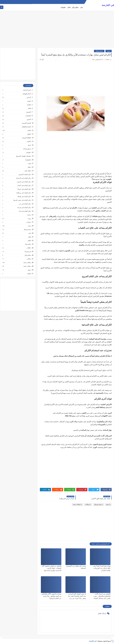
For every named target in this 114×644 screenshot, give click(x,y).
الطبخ (29, 134)
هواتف (29, 274)
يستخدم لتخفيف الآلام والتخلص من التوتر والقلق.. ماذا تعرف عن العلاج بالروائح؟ (51, 596)
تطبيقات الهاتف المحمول (23, 156)
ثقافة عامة (28, 171)
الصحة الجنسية (26, 123)
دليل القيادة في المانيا (24, 185)
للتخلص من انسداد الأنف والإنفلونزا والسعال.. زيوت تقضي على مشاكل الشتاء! (102, 596)
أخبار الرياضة (27, 90)
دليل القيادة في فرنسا (24, 208)
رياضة (29, 215)
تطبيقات (63, 7)
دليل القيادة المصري (25, 174)
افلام (29, 108)
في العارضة (108, 5)
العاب (69, 7)
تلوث (29, 163)
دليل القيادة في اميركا (24, 189)
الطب (29, 130)
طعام (29, 241)
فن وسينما (28, 252)
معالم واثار (75, 7)
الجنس (29, 119)
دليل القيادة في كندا (25, 211)
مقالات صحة (77, 504)
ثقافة (29, 167)
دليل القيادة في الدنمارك (23, 178)
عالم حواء (28, 244)
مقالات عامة (27, 266)
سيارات (28, 222)
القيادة (29, 141)
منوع (29, 270)
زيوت (29, 219)
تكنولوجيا (28, 160)
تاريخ (29, 145)
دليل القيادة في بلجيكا (24, 197)
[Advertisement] (57, 30)
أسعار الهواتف (26, 94)
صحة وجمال (99, 51)
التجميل (28, 112)
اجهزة (29, 101)
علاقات (29, 248)
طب (81, 7)
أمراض (29, 97)
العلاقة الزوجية (26, 138)
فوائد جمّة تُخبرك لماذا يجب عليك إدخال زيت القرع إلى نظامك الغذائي (102, 568)
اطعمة (29, 105)
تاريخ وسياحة (27, 149)
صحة (109, 51)
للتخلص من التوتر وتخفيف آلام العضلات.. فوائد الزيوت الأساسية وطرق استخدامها (52, 568)
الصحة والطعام (26, 127)
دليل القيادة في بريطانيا (24, 193)
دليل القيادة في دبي (25, 204)
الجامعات (28, 116)
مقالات (88, 504)
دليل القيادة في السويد (24, 182)
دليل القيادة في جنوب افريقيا (22, 200)
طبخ (30, 237)
